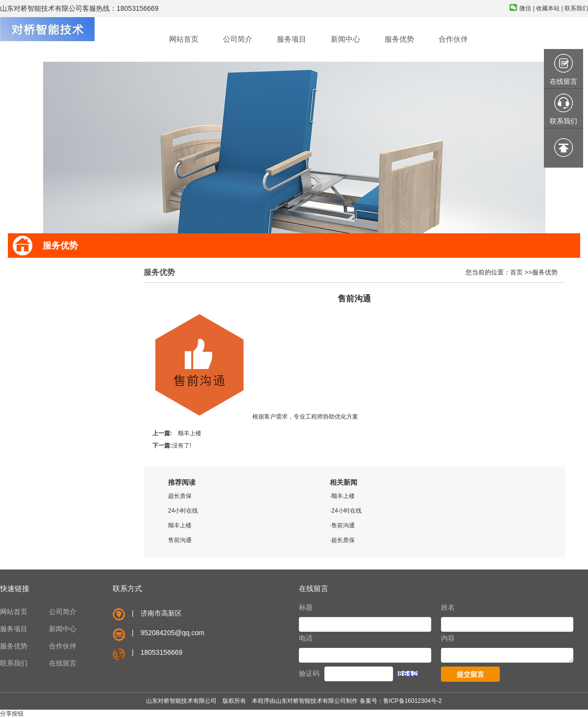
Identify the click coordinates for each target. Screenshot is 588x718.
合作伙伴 (63, 646)
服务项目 (14, 629)
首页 (516, 272)
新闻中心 (63, 629)
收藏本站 (548, 8)
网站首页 (14, 612)
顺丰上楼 (190, 433)
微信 (525, 8)
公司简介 (63, 612)
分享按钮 (12, 714)
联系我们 (576, 8)
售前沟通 (180, 540)
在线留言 (63, 663)
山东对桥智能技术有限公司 (311, 701)
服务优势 (545, 272)
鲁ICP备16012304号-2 (413, 701)
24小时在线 (183, 511)
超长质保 (180, 496)
